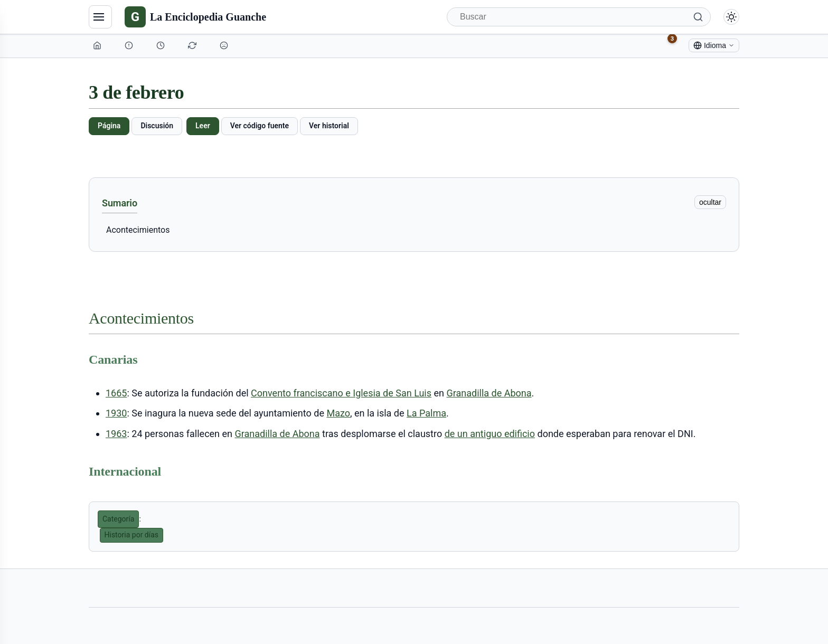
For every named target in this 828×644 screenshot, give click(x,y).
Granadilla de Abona (489, 393)
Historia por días (132, 535)
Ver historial (329, 126)
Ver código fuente (260, 126)
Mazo (338, 413)
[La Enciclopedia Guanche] (195, 17)
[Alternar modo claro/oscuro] (731, 17)
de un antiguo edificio (490, 434)
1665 (116, 393)
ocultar (710, 202)
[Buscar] (579, 17)
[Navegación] (100, 17)
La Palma (426, 413)
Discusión (157, 126)
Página (109, 126)
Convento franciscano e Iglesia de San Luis (341, 393)
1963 (116, 434)
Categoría (118, 519)
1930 (116, 413)
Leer (203, 126)
